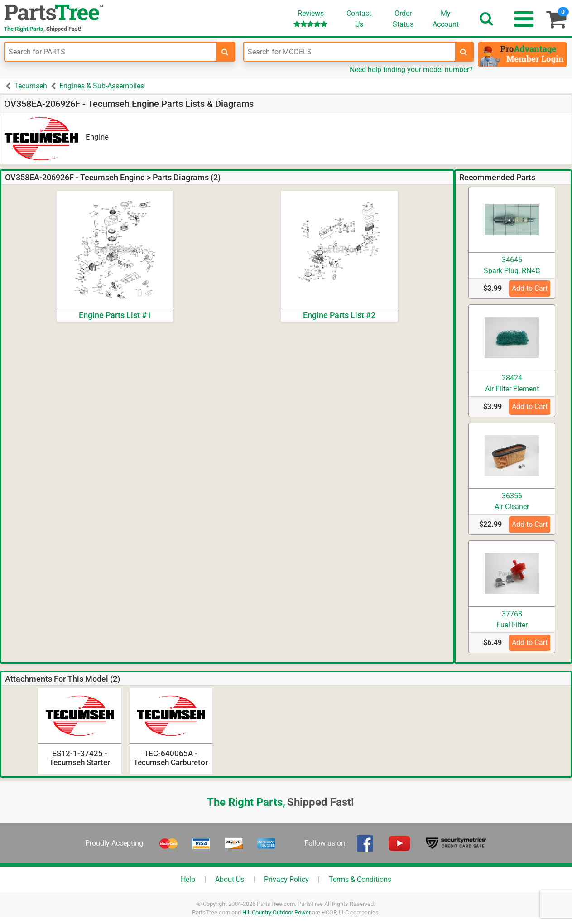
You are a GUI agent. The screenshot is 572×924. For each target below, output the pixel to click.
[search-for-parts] (225, 52)
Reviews (310, 18)
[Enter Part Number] (111, 52)
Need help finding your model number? (411, 70)
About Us (230, 879)
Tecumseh (31, 86)
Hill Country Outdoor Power (276, 912)
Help (188, 879)
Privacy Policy (286, 879)
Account (446, 19)
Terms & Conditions (360, 879)
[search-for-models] (464, 52)
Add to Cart (530, 288)
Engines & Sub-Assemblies (102, 86)
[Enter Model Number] (350, 52)
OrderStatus (403, 19)
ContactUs (359, 19)
